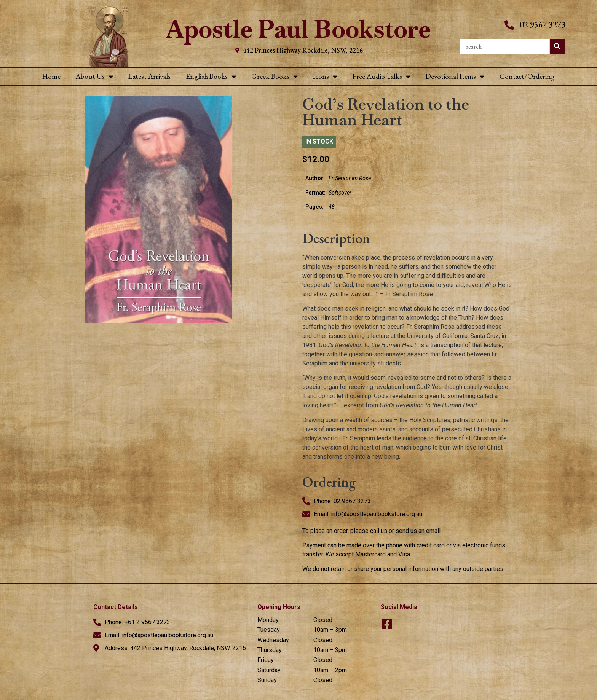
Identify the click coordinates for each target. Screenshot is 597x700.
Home (51, 76)
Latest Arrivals (149, 76)
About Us (94, 76)
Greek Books (275, 76)
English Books (211, 76)
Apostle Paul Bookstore (298, 29)
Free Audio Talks (382, 76)
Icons (325, 76)
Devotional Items (455, 76)
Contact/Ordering (527, 76)
